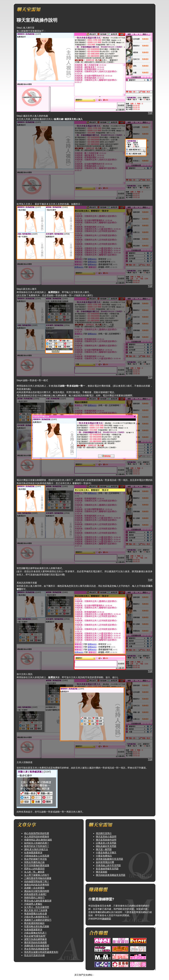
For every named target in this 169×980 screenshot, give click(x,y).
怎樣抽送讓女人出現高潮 (37, 856)
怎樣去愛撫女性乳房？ (35, 933)
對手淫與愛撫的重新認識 (37, 865)
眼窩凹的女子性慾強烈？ (37, 846)
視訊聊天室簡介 (104, 833)
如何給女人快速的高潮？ (37, 843)
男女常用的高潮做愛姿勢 (37, 949)
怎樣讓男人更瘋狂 (33, 904)
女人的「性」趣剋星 (34, 872)
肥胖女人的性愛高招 (34, 869)
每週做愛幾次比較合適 (35, 914)
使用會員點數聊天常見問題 (110, 859)
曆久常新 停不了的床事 (36, 910)
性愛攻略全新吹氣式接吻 (37, 926)
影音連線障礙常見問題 (107, 869)
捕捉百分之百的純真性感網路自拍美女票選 (81, 972)
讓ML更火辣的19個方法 (36, 849)
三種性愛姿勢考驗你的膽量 (38, 878)
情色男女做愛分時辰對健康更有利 (41, 952)
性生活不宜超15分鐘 (34, 955)
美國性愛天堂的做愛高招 (37, 946)
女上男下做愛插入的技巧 (37, 875)
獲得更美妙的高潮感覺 (35, 942)
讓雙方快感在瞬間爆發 (35, 939)
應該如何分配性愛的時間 (37, 891)
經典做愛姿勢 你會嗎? (35, 894)
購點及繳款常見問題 (106, 846)
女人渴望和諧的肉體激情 (37, 837)
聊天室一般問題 (104, 849)
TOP (150, 113)
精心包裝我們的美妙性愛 (37, 833)
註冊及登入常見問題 (106, 843)
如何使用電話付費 (105, 862)
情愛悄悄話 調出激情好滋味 (38, 840)
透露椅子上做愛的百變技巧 (38, 920)
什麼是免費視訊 (104, 856)
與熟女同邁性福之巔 (34, 862)
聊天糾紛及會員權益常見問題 (111, 875)
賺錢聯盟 (106, 919)
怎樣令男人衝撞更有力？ (37, 917)
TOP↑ (107, 972)
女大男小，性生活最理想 (37, 907)
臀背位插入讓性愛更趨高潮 (38, 901)
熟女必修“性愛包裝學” (35, 936)
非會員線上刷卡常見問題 (108, 865)
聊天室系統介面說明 (106, 837)
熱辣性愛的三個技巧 (34, 897)
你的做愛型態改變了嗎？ (37, 881)
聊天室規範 (102, 872)
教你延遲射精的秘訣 (34, 923)
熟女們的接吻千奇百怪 (35, 859)
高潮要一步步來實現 (34, 888)
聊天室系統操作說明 (106, 840)
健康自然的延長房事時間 (37, 885)
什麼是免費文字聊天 (106, 853)
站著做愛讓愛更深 (33, 853)
